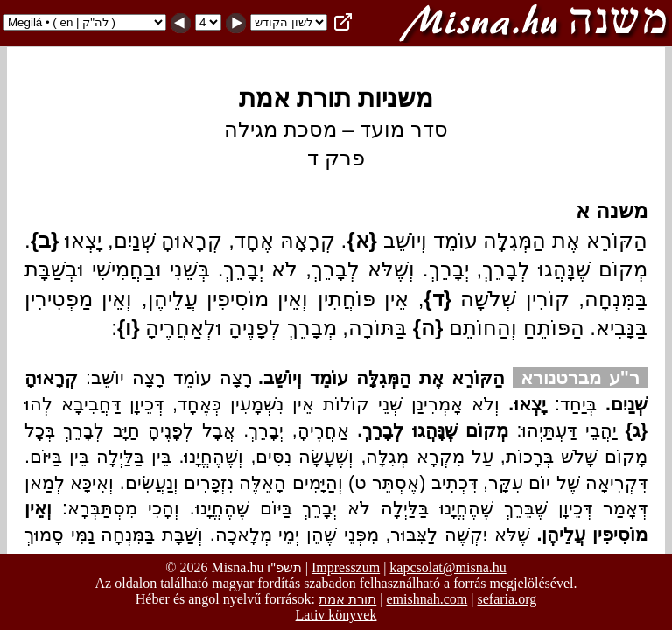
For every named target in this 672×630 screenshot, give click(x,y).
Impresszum (346, 567)
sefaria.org (507, 599)
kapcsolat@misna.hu (448, 567)
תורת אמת (347, 599)
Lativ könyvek (336, 615)
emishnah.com (427, 599)
